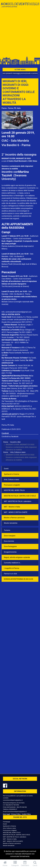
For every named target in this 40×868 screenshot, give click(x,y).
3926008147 (13, 809)
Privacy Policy (16, 814)
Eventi (6, 469)
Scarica (12, 391)
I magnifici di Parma (12, 568)
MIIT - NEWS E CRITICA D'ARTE (16, 512)
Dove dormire (9, 541)
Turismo (7, 530)
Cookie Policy (26, 814)
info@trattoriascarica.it (26, 394)
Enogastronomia (10, 552)
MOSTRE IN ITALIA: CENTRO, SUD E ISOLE (20, 496)
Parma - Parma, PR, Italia (11, 108)
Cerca (35, 864)
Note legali (7, 814)
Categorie (15, 864)
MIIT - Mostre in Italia (12, 507)
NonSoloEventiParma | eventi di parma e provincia (20, 6)
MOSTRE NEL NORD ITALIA (14, 490)
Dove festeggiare (10, 546)
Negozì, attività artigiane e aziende (17, 557)
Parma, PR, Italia (8, 425)
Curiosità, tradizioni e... (13, 563)
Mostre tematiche (11, 523)
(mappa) (16, 332)
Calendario (25, 864)
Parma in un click (10, 574)
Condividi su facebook (10, 436)
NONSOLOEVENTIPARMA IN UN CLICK (18, 579)
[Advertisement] (20, 33)
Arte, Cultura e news (12, 480)
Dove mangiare (10, 536)
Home (5, 864)
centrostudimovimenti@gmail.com (19, 312)
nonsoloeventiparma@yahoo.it (13, 800)
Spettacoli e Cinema (12, 474)
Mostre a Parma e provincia (14, 518)
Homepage (7, 822)
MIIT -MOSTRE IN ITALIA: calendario (18, 501)
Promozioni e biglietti (12, 485)
